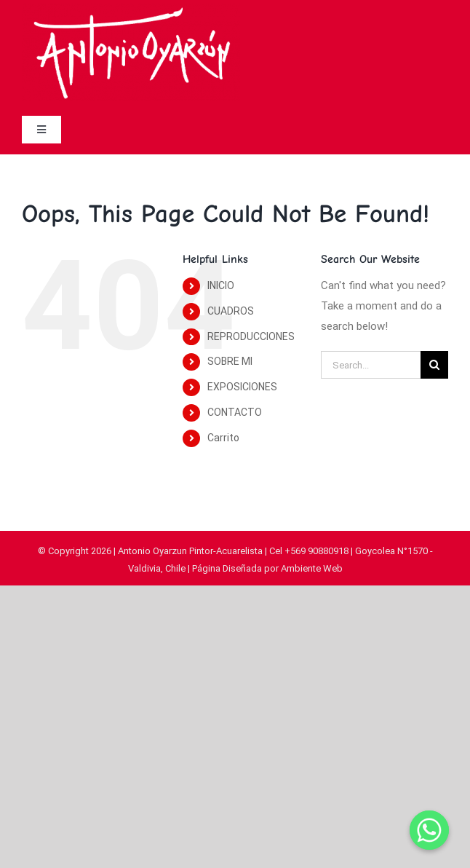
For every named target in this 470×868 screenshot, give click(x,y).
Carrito (223, 438)
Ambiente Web (312, 568)
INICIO (221, 285)
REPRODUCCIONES (251, 336)
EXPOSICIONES (242, 387)
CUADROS (231, 311)
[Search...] (371, 365)
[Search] (434, 365)
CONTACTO (235, 412)
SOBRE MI (230, 361)
